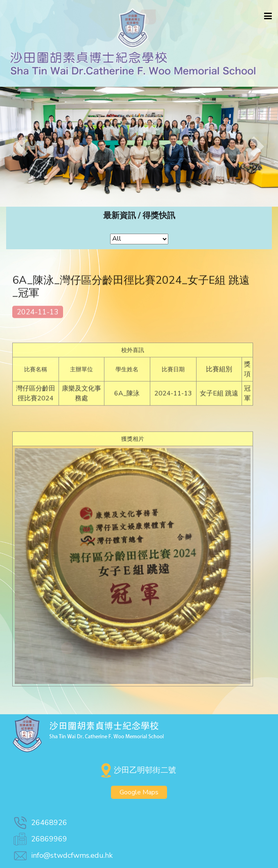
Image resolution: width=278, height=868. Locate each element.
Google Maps (139, 792)
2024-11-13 (38, 315)
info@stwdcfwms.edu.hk (62, 855)
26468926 (40, 823)
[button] (21, 147)
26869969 (40, 839)
